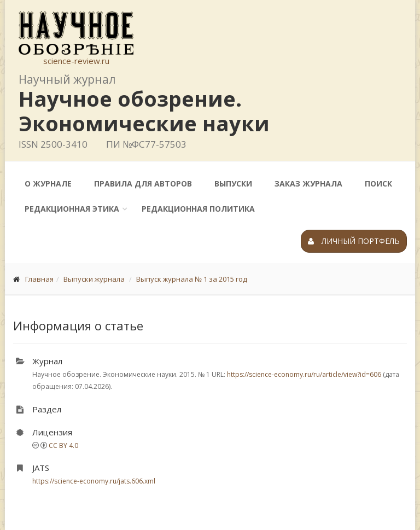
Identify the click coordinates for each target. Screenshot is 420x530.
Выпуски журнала (94, 279)
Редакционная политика (198, 209)
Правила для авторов (143, 184)
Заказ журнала (308, 184)
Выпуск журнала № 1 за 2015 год (192, 279)
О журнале (48, 184)
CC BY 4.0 (63, 445)
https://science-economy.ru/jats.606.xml (94, 481)
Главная (39, 279)
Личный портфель (354, 241)
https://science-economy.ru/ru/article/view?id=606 (304, 374)
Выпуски (233, 184)
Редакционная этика (72, 209)
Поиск (378, 184)
